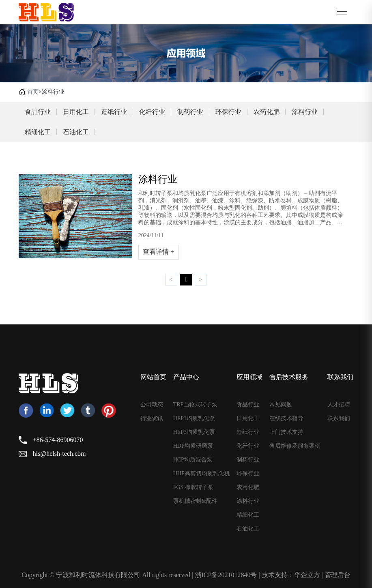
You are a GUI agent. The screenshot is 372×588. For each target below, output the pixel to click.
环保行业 (228, 112)
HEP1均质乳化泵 (194, 418)
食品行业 (38, 112)
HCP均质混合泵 (193, 460)
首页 (33, 92)
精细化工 (38, 132)
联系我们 (340, 377)
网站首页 (153, 377)
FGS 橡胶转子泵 (193, 487)
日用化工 (76, 112)
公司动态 (152, 405)
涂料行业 (305, 112)
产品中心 (186, 377)
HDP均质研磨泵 (193, 446)
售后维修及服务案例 (295, 446)
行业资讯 (152, 418)
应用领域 (249, 377)
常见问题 (281, 405)
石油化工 (76, 132)
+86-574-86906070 (58, 440)
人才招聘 (339, 405)
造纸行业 (114, 112)
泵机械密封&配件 (195, 501)
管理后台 (338, 575)
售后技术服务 (289, 377)
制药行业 (190, 112)
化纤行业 (152, 112)
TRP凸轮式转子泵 (196, 405)
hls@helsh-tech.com (59, 454)
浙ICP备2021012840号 (226, 575)
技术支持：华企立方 (291, 575)
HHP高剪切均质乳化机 (202, 474)
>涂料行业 (52, 92)
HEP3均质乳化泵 (194, 432)
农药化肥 (267, 112)
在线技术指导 (286, 418)
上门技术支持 (286, 432)
